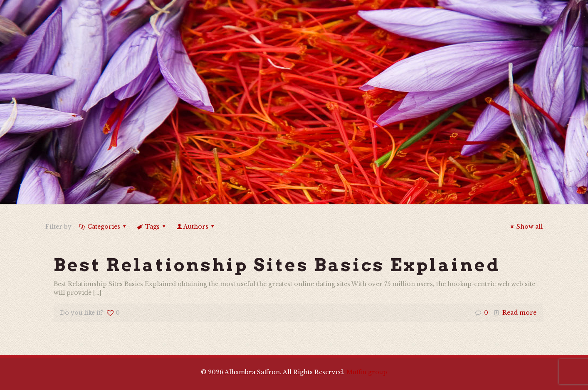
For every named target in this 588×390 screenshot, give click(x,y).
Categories (103, 227)
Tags (152, 227)
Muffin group (367, 372)
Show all (525, 227)
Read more (519, 313)
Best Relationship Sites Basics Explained (277, 265)
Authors (196, 227)
